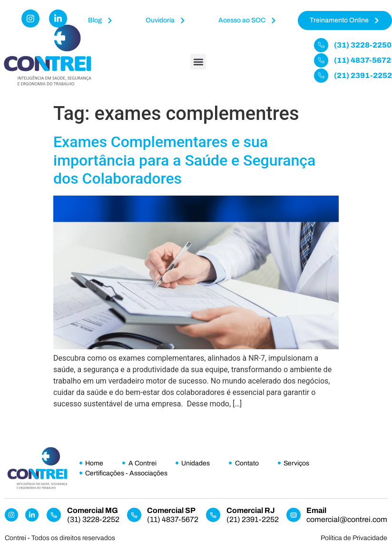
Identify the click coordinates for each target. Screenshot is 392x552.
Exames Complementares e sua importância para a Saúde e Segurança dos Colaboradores (184, 160)
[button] (198, 62)
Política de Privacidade (354, 538)
